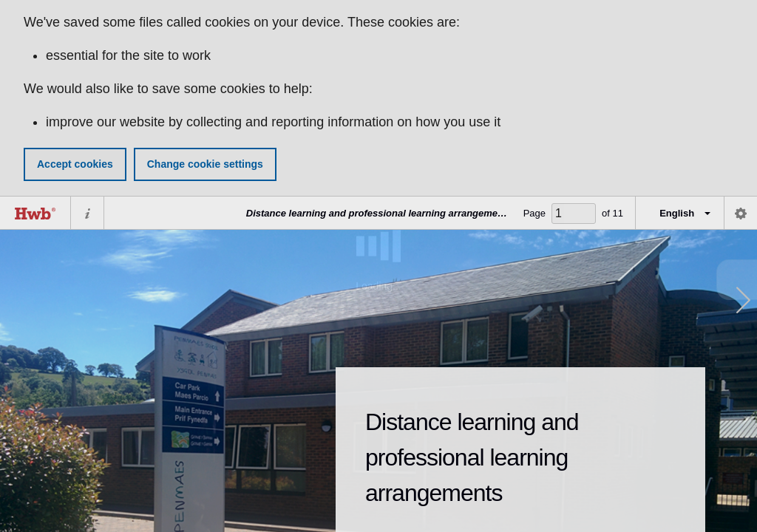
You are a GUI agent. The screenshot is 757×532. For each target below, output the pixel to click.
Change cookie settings (205, 164)
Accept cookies (75, 164)
